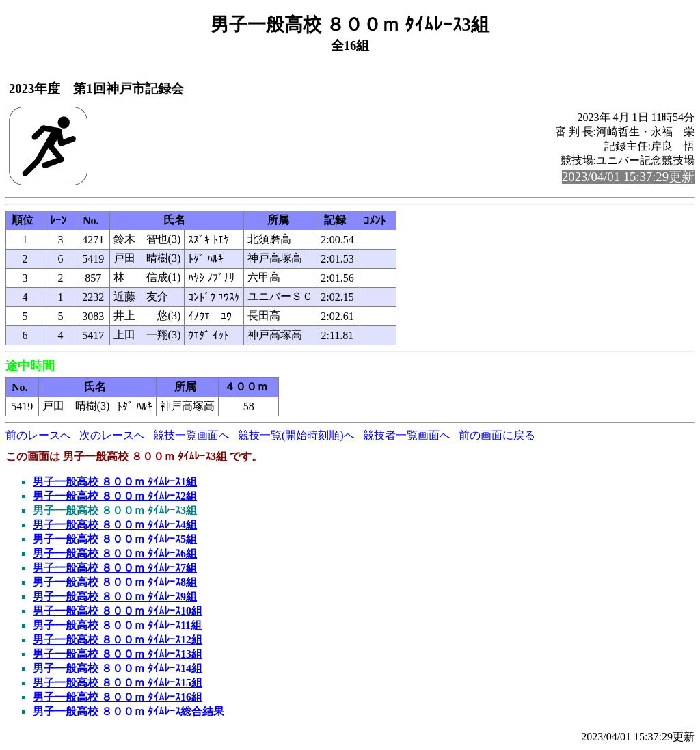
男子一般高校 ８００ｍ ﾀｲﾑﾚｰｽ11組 (117, 625)
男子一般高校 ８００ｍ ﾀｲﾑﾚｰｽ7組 (115, 568)
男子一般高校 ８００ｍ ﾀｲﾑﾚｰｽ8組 (115, 582)
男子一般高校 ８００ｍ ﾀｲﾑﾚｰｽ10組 (118, 611)
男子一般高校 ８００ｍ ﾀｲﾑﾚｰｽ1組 (115, 482)
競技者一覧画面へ (407, 435)
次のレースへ (112, 435)
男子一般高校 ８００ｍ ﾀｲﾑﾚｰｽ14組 (118, 668)
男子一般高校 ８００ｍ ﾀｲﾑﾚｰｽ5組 (115, 539)
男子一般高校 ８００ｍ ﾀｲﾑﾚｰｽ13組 (118, 654)
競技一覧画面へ (191, 435)
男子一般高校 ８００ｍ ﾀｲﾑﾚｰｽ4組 (115, 525)
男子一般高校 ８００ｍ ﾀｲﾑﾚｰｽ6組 (115, 553)
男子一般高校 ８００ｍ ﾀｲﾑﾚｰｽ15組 (118, 683)
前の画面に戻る (497, 435)
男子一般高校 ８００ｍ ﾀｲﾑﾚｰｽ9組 (115, 597)
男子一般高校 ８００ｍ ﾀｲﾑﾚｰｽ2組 (115, 496)
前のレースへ (38, 435)
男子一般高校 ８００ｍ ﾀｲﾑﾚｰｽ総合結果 (129, 711)
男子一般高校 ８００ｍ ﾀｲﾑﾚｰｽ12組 (118, 640)
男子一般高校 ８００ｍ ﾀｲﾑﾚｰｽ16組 (118, 697)
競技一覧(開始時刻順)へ (296, 435)
